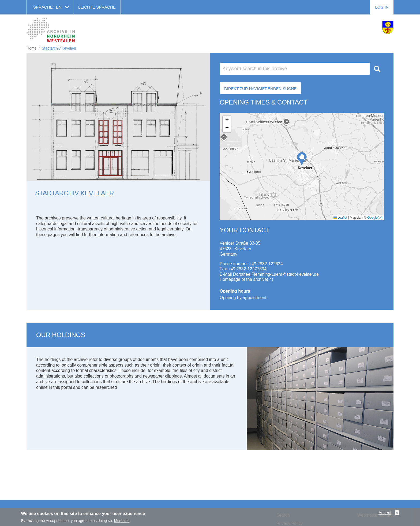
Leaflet (340, 218)
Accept (385, 513)
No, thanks (397, 513)
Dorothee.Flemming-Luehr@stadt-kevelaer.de (277, 274)
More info (122, 521)
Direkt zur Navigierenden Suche (260, 89)
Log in (382, 7)
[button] (302, 159)
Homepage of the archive (244, 279)
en (59, 7)
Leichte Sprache (97, 7)
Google (372, 218)
